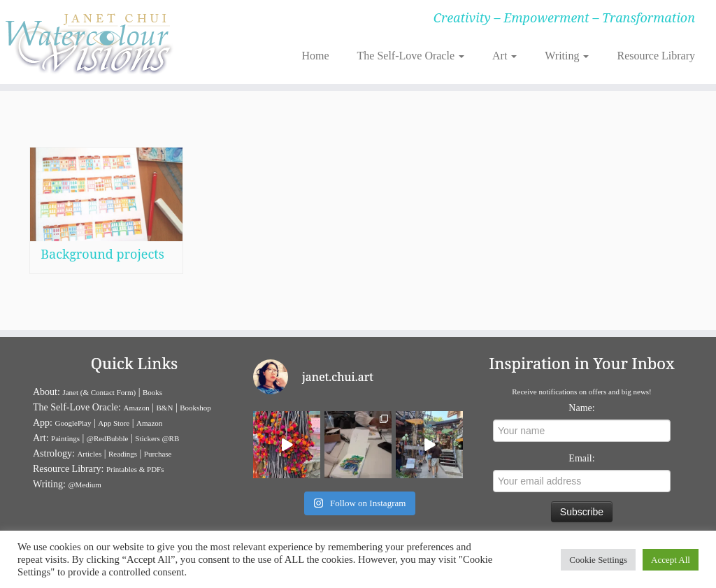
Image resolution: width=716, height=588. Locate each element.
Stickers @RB (157, 438)
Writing (567, 56)
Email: (581, 458)
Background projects (102, 254)
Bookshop (195, 408)
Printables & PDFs (135, 469)
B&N (165, 408)
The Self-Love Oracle (411, 56)
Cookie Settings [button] (598, 560)
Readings (123, 454)
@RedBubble (108, 438)
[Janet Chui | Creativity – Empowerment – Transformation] (84, 42)
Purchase (158, 454)
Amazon (136, 408)
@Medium (84, 485)
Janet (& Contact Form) (99, 392)
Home (315, 56)
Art (504, 56)
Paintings (65, 438)
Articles (89, 454)
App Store (114, 423)
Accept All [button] (671, 560)
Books (152, 392)
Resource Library (656, 56)
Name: (581, 408)
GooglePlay (73, 423)
